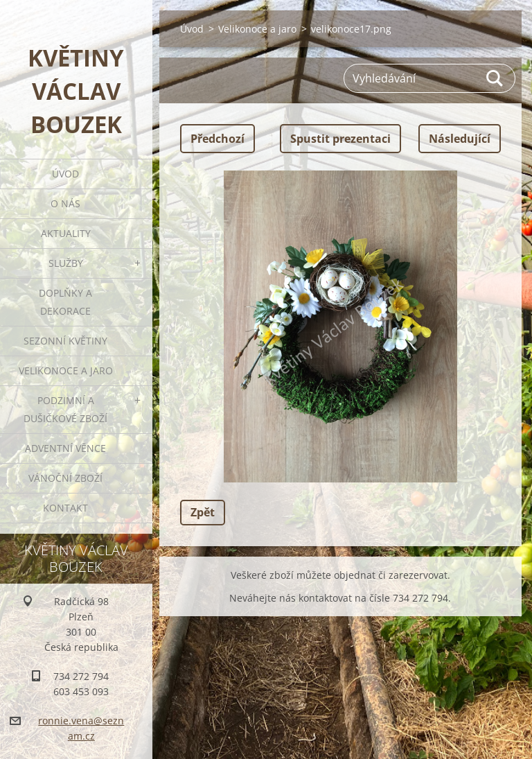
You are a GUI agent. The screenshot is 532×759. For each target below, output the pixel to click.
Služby (66, 263)
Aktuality (66, 233)
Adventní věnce (65, 448)
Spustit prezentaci (340, 139)
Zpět (203, 512)
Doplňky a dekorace (65, 302)
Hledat (495, 78)
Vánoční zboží (65, 478)
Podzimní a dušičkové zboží (65, 409)
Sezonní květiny (65, 341)
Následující (460, 139)
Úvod (65, 174)
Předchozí (218, 139)
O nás (65, 203)
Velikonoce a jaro (66, 370)
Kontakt (65, 508)
